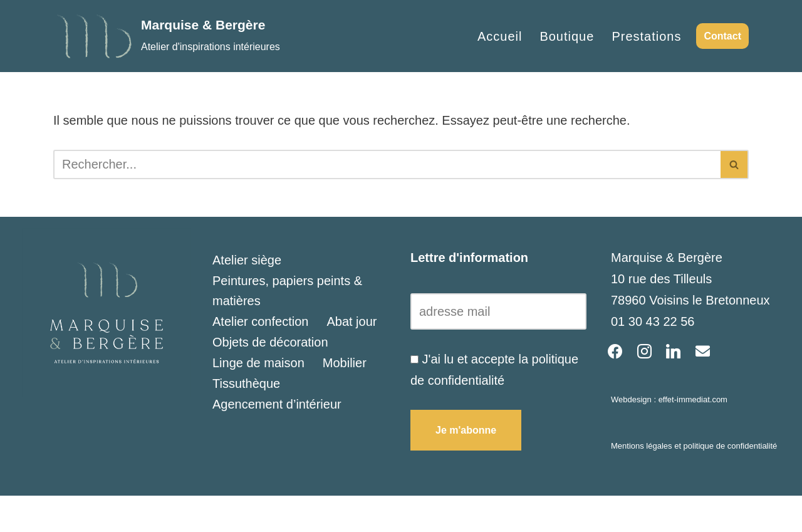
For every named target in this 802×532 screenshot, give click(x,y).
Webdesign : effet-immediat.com (669, 399)
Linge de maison (258, 363)
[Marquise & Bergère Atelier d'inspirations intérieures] (167, 36)
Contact (722, 36)
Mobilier (345, 363)
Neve (68, 514)
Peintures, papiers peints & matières (287, 291)
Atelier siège (247, 260)
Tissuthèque (246, 383)
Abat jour (352, 321)
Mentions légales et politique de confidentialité (694, 446)
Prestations (646, 36)
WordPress (198, 514)
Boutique (567, 36)
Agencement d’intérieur (277, 404)
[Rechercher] (387, 164)
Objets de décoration (270, 342)
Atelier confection (260, 321)
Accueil (500, 36)
